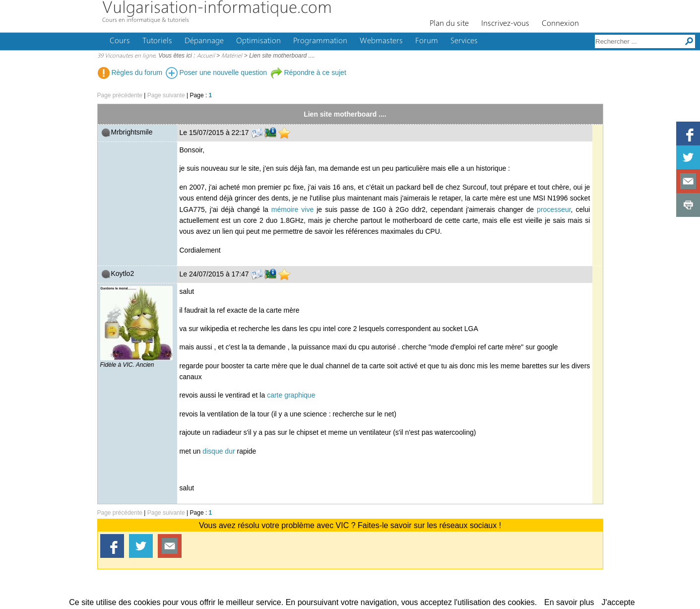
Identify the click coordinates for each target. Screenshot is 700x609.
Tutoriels (157, 41)
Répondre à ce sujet (308, 72)
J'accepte (618, 602)
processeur (554, 209)
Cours (120, 41)
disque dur (219, 451)
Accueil (206, 56)
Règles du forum (130, 72)
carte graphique (291, 395)
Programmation (320, 41)
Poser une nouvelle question (217, 72)
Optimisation (258, 41)
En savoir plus (569, 602)
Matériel (232, 56)
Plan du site (449, 24)
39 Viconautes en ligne (126, 56)
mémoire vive (292, 209)
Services (464, 41)
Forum (427, 41)
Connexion (560, 24)
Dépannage (204, 41)
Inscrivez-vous (505, 24)
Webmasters (381, 41)
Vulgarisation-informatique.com (217, 9)
